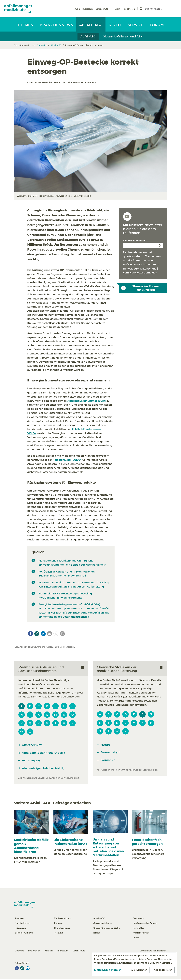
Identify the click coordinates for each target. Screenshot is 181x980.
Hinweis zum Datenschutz (140, 269)
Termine (59, 934)
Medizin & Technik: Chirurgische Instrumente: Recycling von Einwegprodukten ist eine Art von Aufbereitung (74, 585)
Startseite (42, 45)
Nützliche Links (141, 934)
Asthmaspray (32, 761)
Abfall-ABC (91, 25)
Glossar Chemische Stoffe (107, 929)
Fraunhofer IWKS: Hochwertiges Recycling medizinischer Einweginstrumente (65, 596)
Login (117, 9)
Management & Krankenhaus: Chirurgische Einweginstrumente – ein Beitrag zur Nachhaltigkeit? (72, 563)
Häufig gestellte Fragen (145, 924)
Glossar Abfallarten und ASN (123, 36)
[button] (30, 634)
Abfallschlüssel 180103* (67, 460)
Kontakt (76, 9)
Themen (25, 25)
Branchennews (56, 25)
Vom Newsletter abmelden (140, 273)
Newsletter (138, 929)
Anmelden (160, 245)
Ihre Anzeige (34, 952)
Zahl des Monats (63, 920)
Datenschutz (102, 9)
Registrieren (129, 9)
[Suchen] (141, 9)
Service (136, 25)
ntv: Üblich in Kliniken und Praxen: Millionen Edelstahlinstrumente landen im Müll (67, 574)
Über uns (19, 952)
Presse (136, 939)
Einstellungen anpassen (108, 970)
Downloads (139, 920)
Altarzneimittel (34, 745)
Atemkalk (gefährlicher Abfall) (46, 769)
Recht (115, 25)
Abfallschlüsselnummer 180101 (87, 401)
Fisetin (105, 745)
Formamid (109, 761)
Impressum (88, 9)
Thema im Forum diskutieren (140, 288)
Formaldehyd (111, 753)
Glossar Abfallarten (103, 924)
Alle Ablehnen (139, 970)
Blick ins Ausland (24, 934)
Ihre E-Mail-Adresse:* (134, 241)
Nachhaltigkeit (23, 924)
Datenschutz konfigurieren (153, 952)
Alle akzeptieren (163, 970)
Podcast (58, 924)
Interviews (20, 929)
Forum (157, 25)
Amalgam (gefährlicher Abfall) (46, 753)
